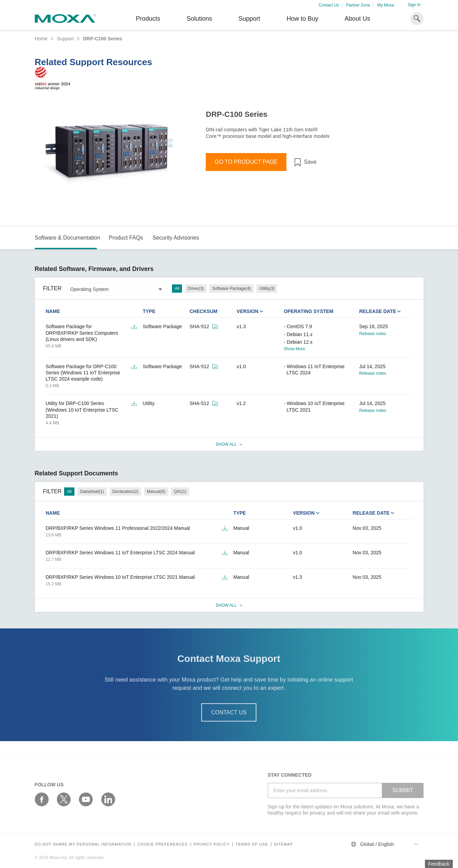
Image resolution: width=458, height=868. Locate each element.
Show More (294, 349)
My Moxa (385, 5)
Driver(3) (196, 289)
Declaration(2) (125, 492)
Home (41, 39)
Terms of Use (252, 844)
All (177, 289)
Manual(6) (156, 492)
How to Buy (302, 19)
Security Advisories (176, 238)
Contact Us (329, 5)
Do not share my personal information (83, 844)
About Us (357, 19)
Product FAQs (126, 238)
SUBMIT (403, 790)
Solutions (199, 19)
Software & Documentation (68, 238)
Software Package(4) (232, 289)
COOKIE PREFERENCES (162, 844)
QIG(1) (180, 492)
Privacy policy (212, 844)
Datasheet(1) (92, 492)
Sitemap (283, 844)
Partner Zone (358, 5)
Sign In (414, 5)
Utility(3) (267, 289)
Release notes (373, 334)
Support (249, 19)
